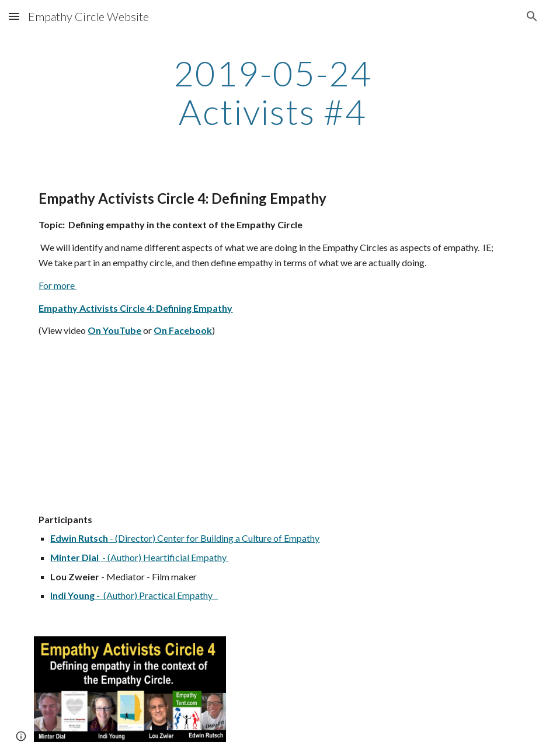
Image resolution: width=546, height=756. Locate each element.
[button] (14, 16)
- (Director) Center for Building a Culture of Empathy (214, 538)
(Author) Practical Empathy (159, 595)
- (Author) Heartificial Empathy (164, 557)
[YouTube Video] (130, 425)
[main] (273, 92)
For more (58, 285)
